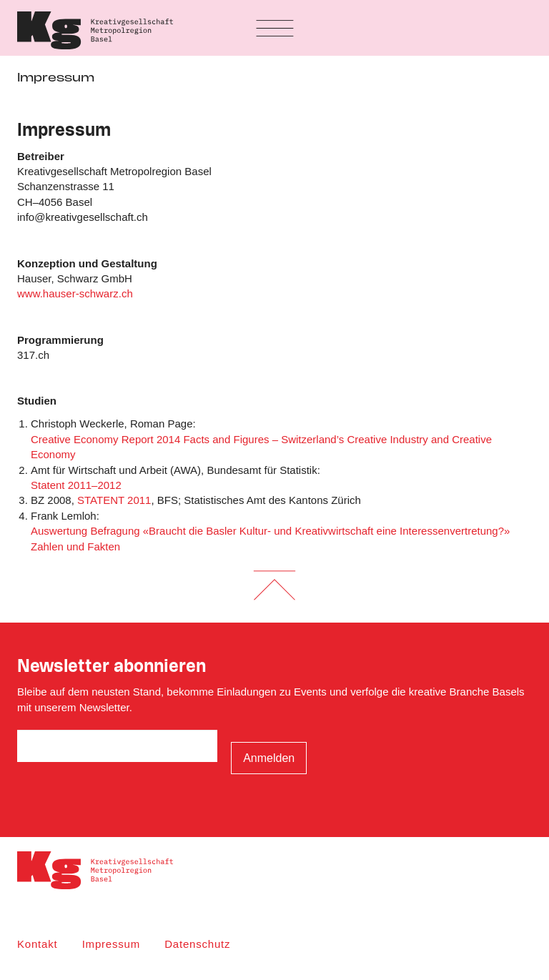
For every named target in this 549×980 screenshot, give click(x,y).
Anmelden (269, 758)
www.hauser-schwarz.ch (75, 293)
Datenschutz (197, 944)
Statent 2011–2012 (76, 485)
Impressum (111, 944)
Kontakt (37, 944)
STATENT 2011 (114, 500)
